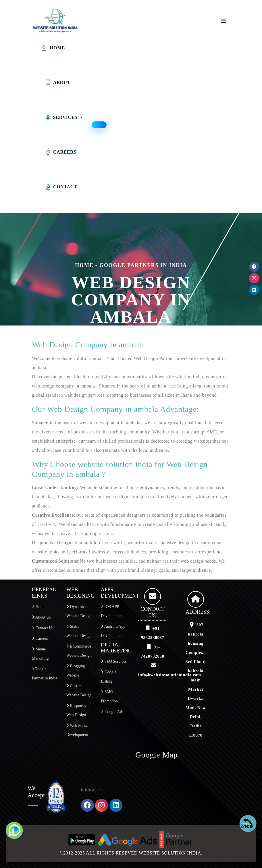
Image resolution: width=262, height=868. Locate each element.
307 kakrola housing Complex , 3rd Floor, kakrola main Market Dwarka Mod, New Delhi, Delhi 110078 (196, 680)
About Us (41, 617)
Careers (60, 152)
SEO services (114, 661)
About (57, 83)
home (84, 265)
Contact (61, 187)
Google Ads (112, 712)
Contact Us (43, 628)
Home (53, 48)
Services (61, 117)
